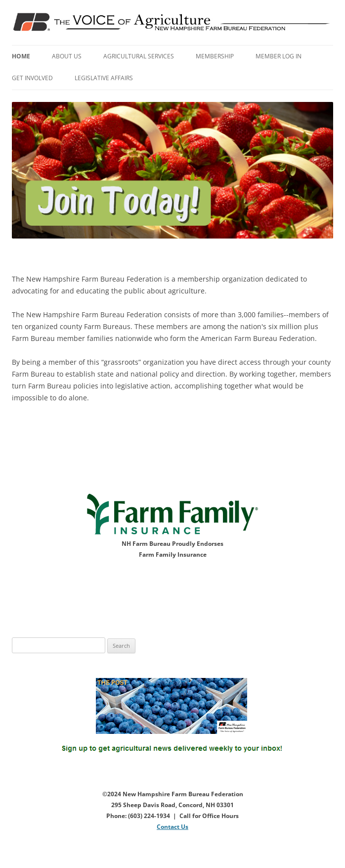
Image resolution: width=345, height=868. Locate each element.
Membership (215, 56)
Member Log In (279, 56)
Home (21, 56)
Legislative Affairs (104, 78)
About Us (67, 56)
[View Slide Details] (172, 170)
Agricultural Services (139, 56)
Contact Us (172, 827)
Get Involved (32, 78)
